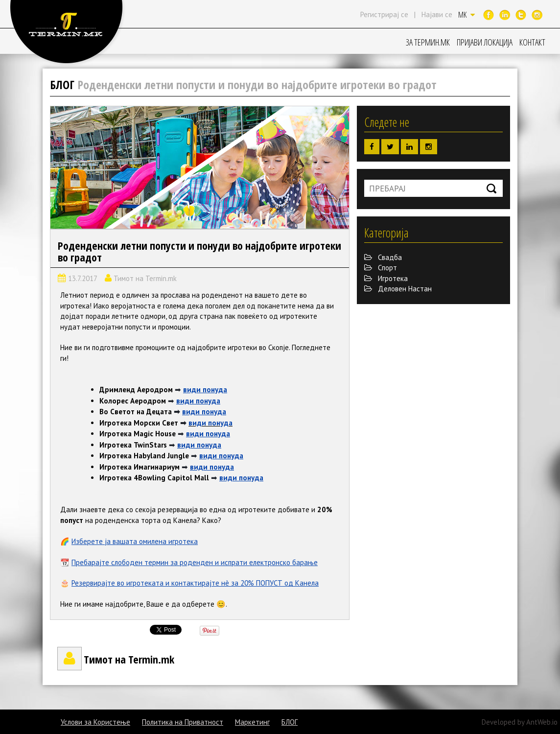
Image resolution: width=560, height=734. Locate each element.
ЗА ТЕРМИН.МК (428, 42)
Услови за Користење (95, 722)
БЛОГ (290, 722)
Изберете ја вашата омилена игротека (135, 541)
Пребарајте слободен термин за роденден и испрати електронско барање (195, 562)
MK (467, 15)
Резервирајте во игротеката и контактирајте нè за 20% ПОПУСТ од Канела (195, 583)
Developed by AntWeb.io (520, 722)
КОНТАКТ (532, 42)
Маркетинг (252, 722)
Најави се (437, 14)
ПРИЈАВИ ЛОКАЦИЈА (485, 42)
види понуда (205, 390)
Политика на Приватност (183, 722)
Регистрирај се (384, 14)
